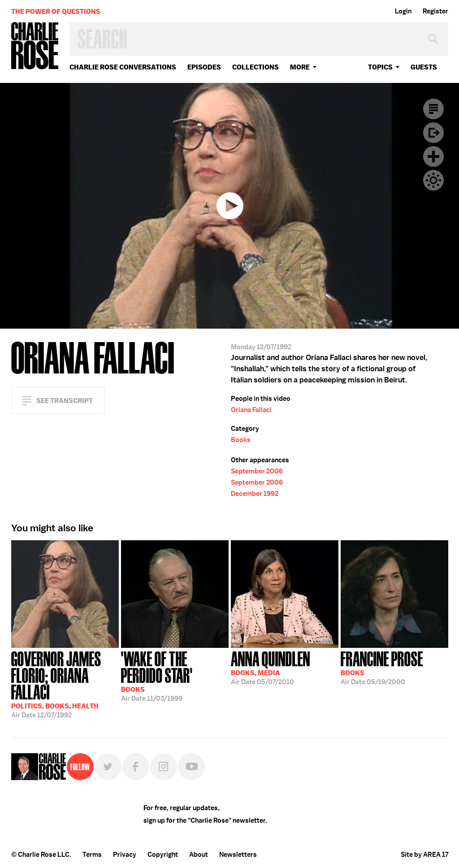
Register (435, 11)
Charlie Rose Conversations (123, 67)
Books (241, 440)
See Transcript (65, 401)
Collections (255, 67)
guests (424, 67)
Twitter (108, 767)
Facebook (136, 767)
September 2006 (257, 471)
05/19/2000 (382, 667)
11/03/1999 (175, 675)
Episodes (204, 67)
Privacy (125, 855)
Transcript (433, 109)
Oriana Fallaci (251, 410)
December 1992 (255, 494)
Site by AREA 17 (424, 855)
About (199, 855)
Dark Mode (433, 180)
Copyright (163, 855)
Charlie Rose (35, 46)
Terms (92, 855)
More (300, 67)
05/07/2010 (271, 667)
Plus (433, 156)
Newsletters (238, 855)
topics (380, 67)
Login (403, 11)
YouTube (191, 767)
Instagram (164, 767)
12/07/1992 (65, 684)
